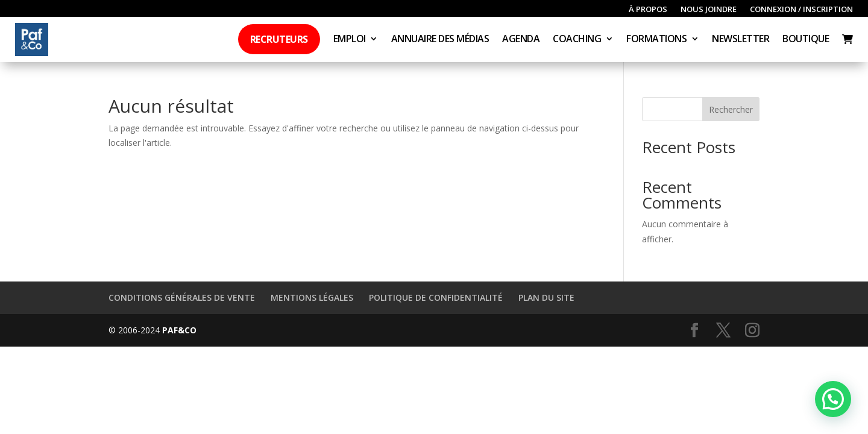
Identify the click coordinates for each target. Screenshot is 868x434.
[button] (833, 399)
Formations (656, 40)
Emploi (350, 40)
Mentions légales (312, 297)
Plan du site (546, 297)
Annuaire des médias (440, 40)
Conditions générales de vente (182, 297)
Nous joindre (709, 10)
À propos (648, 10)
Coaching (577, 40)
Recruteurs (279, 39)
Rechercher (731, 109)
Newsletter (741, 40)
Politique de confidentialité (436, 297)
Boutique (806, 40)
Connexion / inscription (801, 10)
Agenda (521, 40)
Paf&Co (179, 330)
